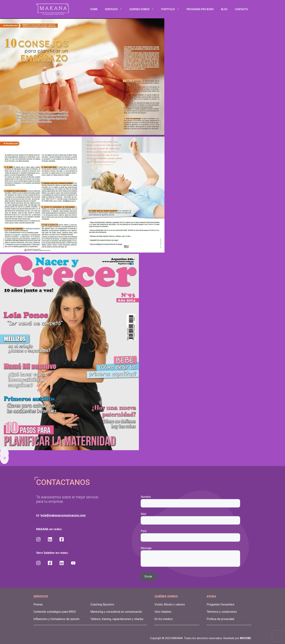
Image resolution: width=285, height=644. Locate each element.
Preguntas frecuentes (220, 604)
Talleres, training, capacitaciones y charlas (117, 619)
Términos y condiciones (222, 612)
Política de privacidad (220, 619)
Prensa (38, 604)
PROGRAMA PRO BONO (200, 9)
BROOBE (245, 638)
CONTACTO (241, 9)
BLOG (224, 9)
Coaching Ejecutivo (102, 604)
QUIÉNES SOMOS (143, 9)
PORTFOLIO (172, 9)
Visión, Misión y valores (170, 604)
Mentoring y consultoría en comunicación (116, 612)
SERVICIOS (115, 9)
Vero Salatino (163, 612)
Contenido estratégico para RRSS (55, 612)
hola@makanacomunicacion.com (63, 515)
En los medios (164, 619)
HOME (94, 9)
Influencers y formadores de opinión (56, 619)
